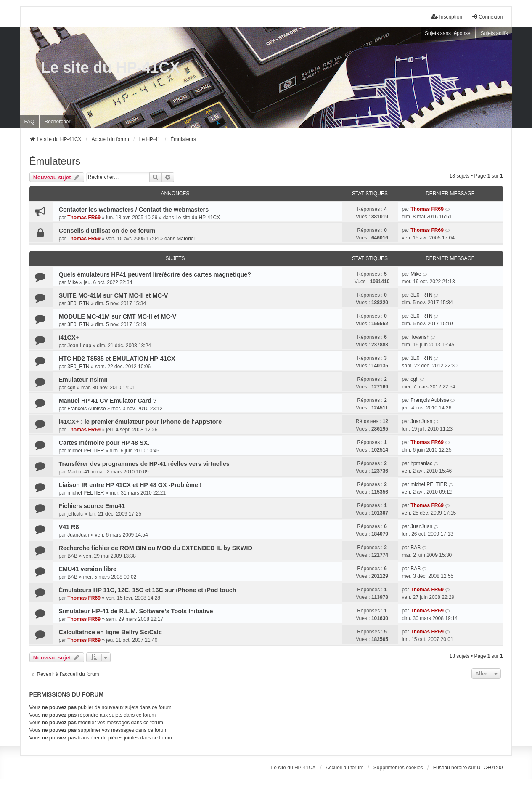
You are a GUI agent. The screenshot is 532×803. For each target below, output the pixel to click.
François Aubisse (86, 409)
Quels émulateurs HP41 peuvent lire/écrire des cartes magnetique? (155, 274)
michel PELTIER (86, 451)
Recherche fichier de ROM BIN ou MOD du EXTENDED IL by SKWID (156, 548)
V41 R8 (69, 527)
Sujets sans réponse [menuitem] (448, 33)
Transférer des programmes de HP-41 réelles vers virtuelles (144, 464)
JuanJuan (421, 421)
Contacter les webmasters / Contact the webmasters (134, 210)
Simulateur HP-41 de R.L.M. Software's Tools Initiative (136, 611)
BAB (72, 556)
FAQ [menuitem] (29, 122)
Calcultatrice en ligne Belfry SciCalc (111, 632)
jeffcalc (75, 514)
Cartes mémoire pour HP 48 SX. (104, 443)
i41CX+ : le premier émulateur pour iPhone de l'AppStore (140, 422)
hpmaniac (421, 463)
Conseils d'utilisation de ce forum (107, 231)
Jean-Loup (79, 346)
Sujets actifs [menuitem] (494, 33)
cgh (71, 388)
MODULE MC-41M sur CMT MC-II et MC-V (118, 316)
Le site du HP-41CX (111, 68)
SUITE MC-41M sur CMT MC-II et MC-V (114, 295)
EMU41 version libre (88, 569)
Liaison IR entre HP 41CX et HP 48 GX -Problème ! (130, 485)
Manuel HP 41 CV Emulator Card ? (108, 401)
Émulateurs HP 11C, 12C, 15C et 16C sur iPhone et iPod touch (148, 590)
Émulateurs (55, 161)
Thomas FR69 (84, 218)
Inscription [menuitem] (447, 17)
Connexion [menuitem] (487, 17)
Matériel (186, 239)
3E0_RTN (78, 303)
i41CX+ (69, 338)
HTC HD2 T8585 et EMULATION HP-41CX (117, 359)
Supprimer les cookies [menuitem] (398, 768)
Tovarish (420, 337)
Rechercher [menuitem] (58, 122)
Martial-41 (78, 472)
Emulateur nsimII (83, 380)
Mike (73, 282)
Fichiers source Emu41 (92, 506)
